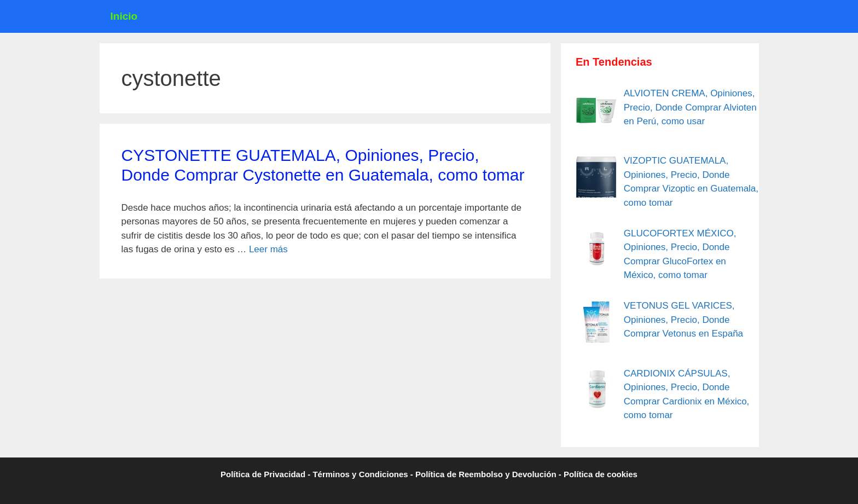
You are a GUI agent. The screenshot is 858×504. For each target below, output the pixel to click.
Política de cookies (601, 474)
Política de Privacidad (263, 474)
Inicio (124, 16)
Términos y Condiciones (360, 474)
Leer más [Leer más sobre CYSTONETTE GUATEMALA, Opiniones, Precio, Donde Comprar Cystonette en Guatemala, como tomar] (268, 249)
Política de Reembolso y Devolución (486, 474)
